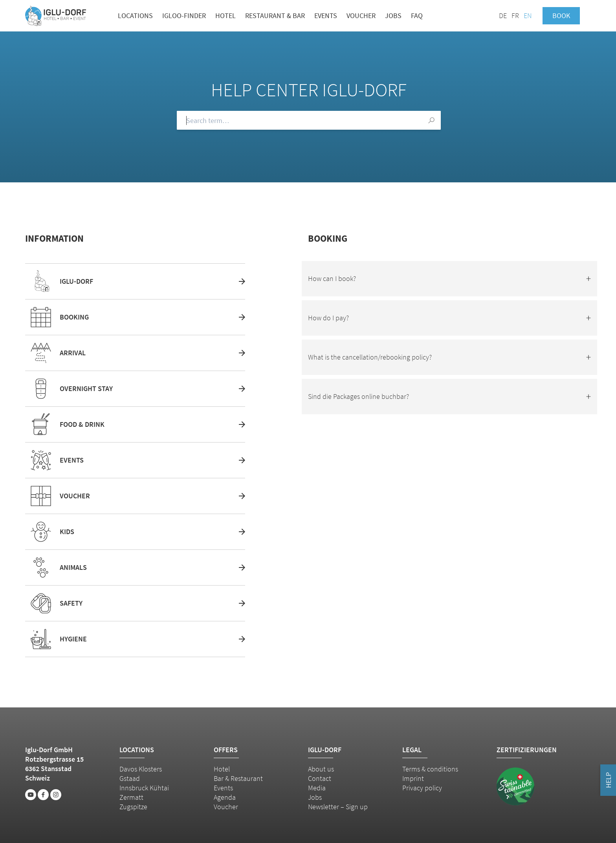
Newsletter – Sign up (338, 807)
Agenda (225, 797)
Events (326, 16)
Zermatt (131, 797)
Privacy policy (422, 788)
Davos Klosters (141, 769)
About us (321, 769)
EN (528, 16)
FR (515, 16)
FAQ (417, 16)
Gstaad (130, 778)
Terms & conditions (430, 769)
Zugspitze (133, 807)
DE (503, 16)
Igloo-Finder (184, 16)
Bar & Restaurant (238, 778)
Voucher (361, 16)
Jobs (393, 16)
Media (317, 788)
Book (561, 16)
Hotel (225, 16)
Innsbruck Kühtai (144, 788)
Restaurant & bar (275, 16)
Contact (320, 778)
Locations (135, 16)
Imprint (413, 778)
